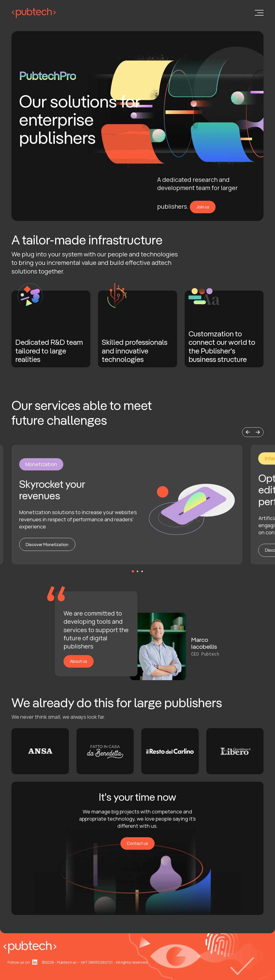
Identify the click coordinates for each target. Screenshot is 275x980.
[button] (248, 432)
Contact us (137, 843)
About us (78, 661)
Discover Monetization (47, 544)
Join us (203, 207)
